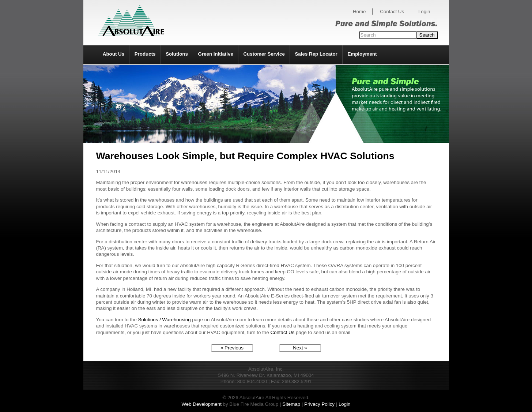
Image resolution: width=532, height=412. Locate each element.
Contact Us (392, 12)
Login (424, 12)
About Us (114, 54)
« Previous (232, 348)
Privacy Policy (319, 404)
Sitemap (291, 404)
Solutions (177, 54)
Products (145, 54)
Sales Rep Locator (316, 54)
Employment (362, 54)
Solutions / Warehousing (165, 320)
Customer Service (264, 54)
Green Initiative (216, 54)
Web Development (201, 404)
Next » (300, 348)
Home (359, 12)
